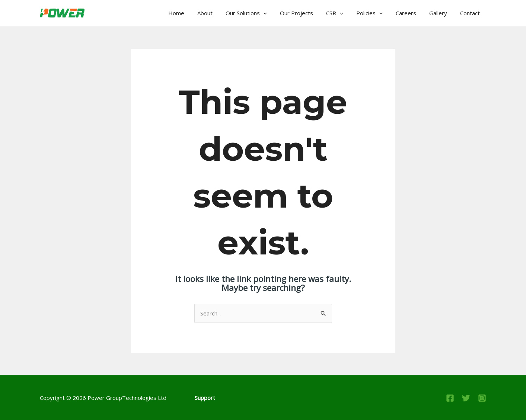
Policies (376, 13)
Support (205, 398)
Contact (471, 13)
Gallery (441, 13)
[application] (276, 13)
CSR (343, 13)
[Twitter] (466, 398)
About (219, 13)
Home (192, 13)
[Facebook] (450, 398)
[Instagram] (482, 398)
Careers (411, 13)
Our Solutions (259, 13)
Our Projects (307, 13)
